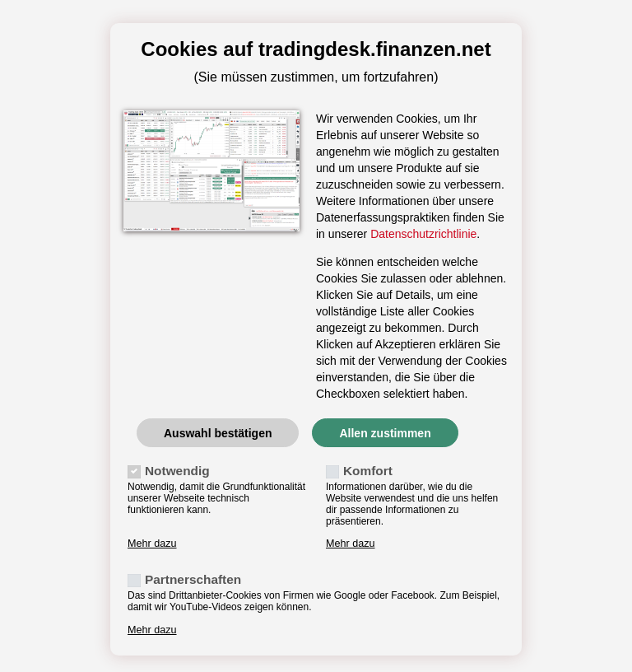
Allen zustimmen (385, 433)
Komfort (368, 471)
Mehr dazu (152, 544)
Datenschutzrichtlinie (423, 234)
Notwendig (177, 471)
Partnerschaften (193, 579)
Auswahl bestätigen (218, 433)
